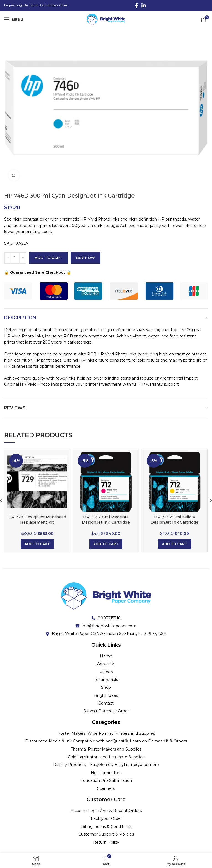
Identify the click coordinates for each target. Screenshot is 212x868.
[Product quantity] (15, 258)
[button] (37, 544)
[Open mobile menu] (14, 19)
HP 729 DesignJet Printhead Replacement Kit (37, 520)
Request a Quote (16, 5)
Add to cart (48, 258)
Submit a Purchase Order (49, 5)
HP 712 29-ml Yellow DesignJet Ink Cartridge (174, 520)
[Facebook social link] (137, 6)
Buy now (86, 258)
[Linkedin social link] (144, 6)
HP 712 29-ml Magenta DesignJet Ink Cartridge (106, 520)
